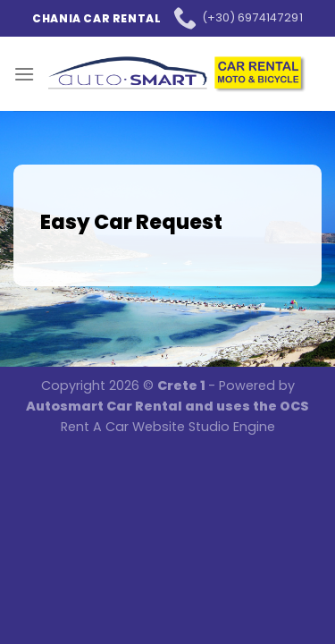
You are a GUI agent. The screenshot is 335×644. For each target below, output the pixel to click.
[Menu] (24, 74)
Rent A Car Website (123, 427)
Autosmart (66, 406)
